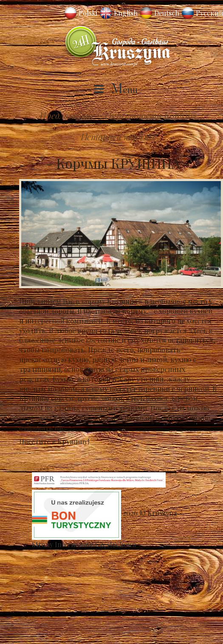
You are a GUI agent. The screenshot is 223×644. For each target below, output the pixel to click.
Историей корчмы (118, 136)
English (126, 13)
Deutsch (167, 13)
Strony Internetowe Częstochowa (84, 544)
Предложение (67, 115)
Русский (209, 13)
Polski (88, 13)
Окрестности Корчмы (151, 115)
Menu (124, 89)
